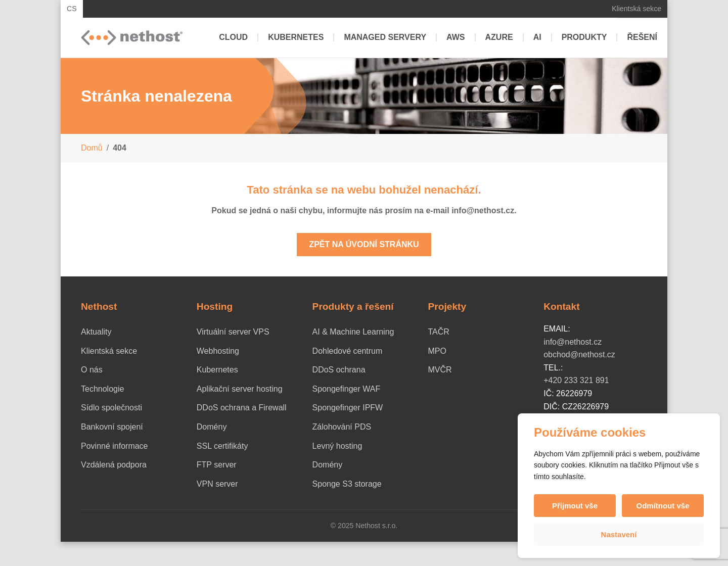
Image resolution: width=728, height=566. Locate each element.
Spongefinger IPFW (348, 408)
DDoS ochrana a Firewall (242, 408)
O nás (92, 370)
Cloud (233, 37)
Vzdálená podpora (114, 465)
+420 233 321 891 (576, 380)
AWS (456, 37)
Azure (499, 37)
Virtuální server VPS (233, 332)
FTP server (217, 465)
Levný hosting (337, 446)
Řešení (642, 37)
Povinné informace (115, 446)
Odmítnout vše (663, 506)
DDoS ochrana (339, 370)
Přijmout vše (575, 506)
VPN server (217, 484)
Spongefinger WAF (347, 389)
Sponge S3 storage (347, 484)
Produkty (584, 37)
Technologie (102, 389)
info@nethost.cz (573, 342)
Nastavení (619, 534)
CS (72, 9)
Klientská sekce (636, 9)
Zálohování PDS (342, 427)
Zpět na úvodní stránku (364, 244)
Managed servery (385, 37)
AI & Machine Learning (353, 332)
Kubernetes (296, 37)
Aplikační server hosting (240, 389)
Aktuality (96, 332)
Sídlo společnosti (111, 408)
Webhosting (218, 351)
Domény (212, 427)
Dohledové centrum (348, 351)
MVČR (440, 370)
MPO (437, 351)
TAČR (438, 332)
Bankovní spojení (112, 427)
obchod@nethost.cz (579, 355)
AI (537, 37)
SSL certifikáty (222, 446)
